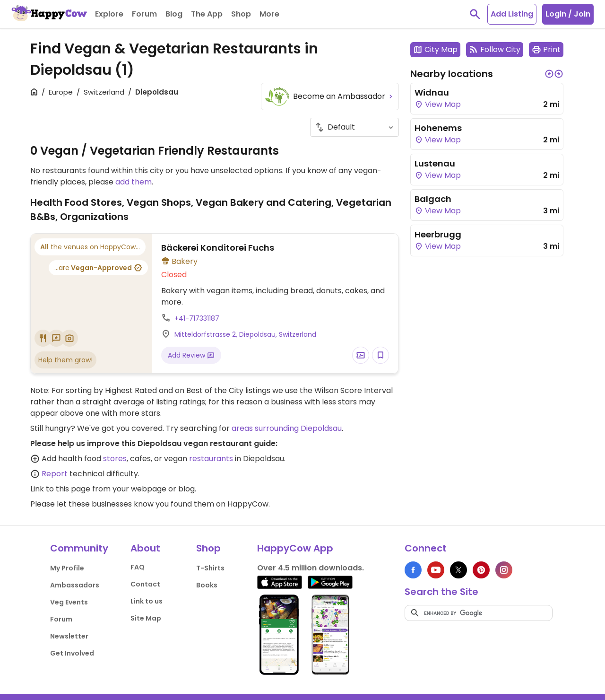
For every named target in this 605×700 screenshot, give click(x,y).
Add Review (191, 355)
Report (55, 474)
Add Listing (512, 14)
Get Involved (72, 653)
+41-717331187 (197, 318)
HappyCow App (295, 548)
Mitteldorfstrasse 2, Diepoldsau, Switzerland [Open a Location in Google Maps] (245, 334)
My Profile (67, 568)
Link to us (147, 601)
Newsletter (69, 636)
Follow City (495, 49)
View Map (438, 104)
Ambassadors (75, 585)
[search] (479, 613)
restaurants (211, 459)
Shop (208, 548)
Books (207, 585)
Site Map (146, 618)
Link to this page (60, 489)
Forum (61, 619)
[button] (549, 74)
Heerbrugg (438, 234)
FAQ (138, 567)
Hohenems (438, 128)
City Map (435, 49)
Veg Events (69, 602)
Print (546, 49)
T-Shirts (210, 568)
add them (134, 182)
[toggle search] (475, 14)
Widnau (432, 92)
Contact (145, 584)
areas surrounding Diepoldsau (287, 428)
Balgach (433, 199)
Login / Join (568, 14)
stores (115, 459)
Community (79, 548)
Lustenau (435, 163)
